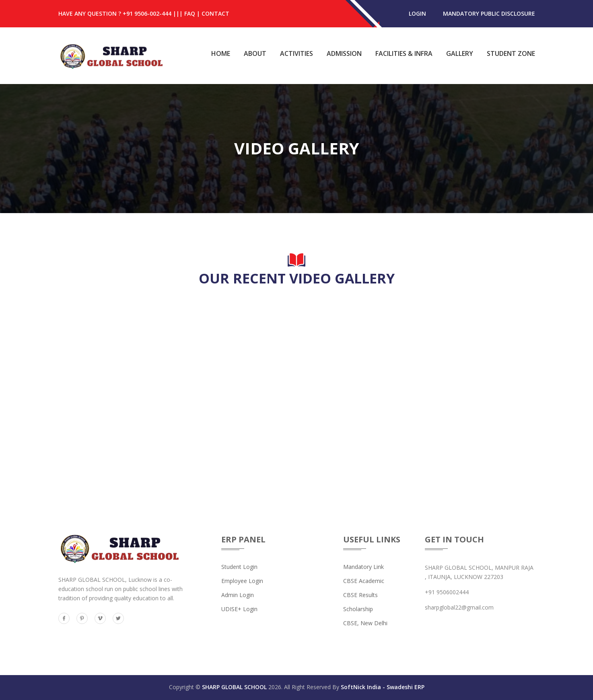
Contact (215, 13)
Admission (344, 53)
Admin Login (238, 595)
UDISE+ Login (239, 609)
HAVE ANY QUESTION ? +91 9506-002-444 (115, 13)
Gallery (460, 53)
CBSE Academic (364, 581)
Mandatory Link (363, 567)
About (255, 53)
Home (221, 53)
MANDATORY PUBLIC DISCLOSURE (489, 13)
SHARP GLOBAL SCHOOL (234, 687)
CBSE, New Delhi (365, 623)
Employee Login (242, 581)
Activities (296, 53)
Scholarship (358, 609)
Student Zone (511, 53)
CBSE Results (360, 595)
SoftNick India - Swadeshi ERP (383, 687)
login (417, 13)
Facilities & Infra (404, 53)
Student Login (239, 567)
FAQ (190, 13)
